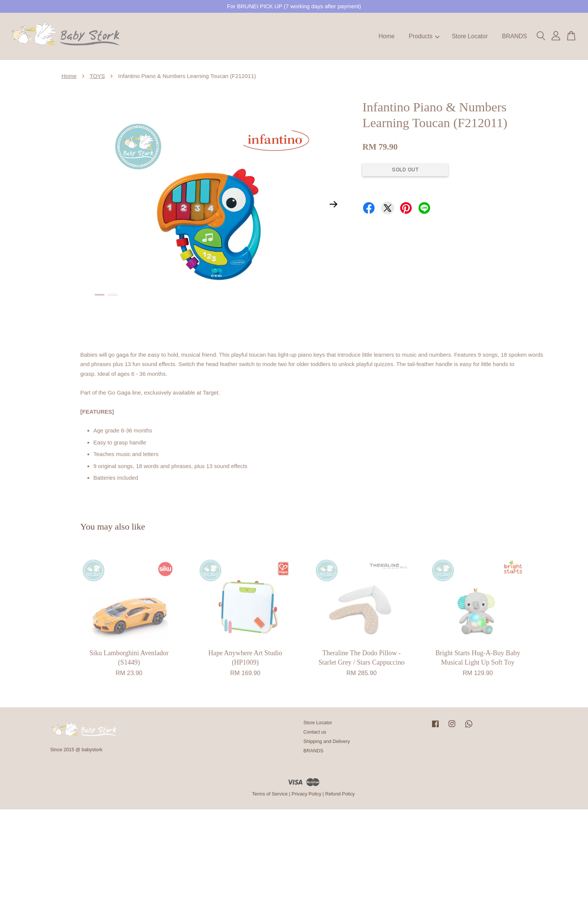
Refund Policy (340, 794)
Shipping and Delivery (327, 741)
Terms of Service (270, 794)
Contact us (315, 732)
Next (333, 204)
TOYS (97, 76)
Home (387, 36)
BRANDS (514, 36)
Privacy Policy (306, 794)
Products (424, 36)
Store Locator (470, 36)
